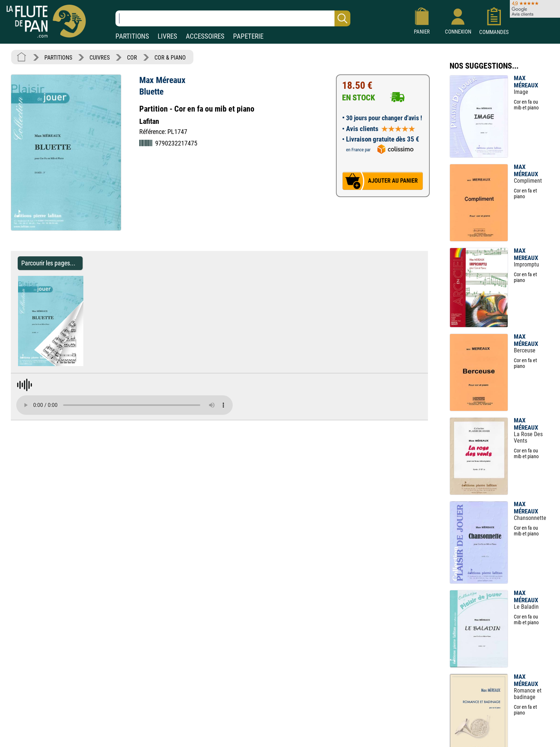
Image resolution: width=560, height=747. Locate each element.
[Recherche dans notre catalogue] (233, 18)
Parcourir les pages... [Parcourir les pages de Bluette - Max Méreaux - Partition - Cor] (48, 263)
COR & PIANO (170, 58)
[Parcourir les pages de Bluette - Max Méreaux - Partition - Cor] (87, 364)
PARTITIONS (132, 36)
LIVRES (167, 36)
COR (132, 58)
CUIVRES (100, 58)
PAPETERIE (248, 36)
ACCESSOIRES (205, 36)
